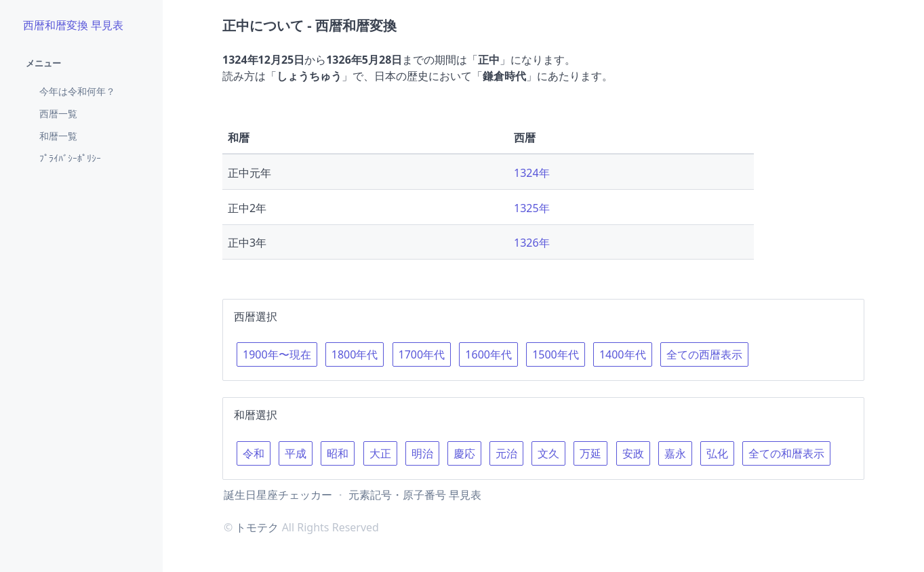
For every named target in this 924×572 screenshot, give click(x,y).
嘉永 (675, 453)
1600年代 (488, 354)
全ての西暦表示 (704, 354)
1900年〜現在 (277, 354)
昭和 (338, 453)
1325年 (532, 208)
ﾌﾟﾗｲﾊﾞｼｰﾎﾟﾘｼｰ (70, 158)
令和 (254, 453)
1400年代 (623, 354)
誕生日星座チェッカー (278, 495)
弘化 (717, 453)
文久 (548, 453)
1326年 (532, 243)
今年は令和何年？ (77, 91)
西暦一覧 (58, 114)
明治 (422, 453)
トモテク (257, 527)
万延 (590, 453)
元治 (506, 453)
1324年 (532, 173)
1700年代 (422, 354)
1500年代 (556, 354)
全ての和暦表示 (786, 453)
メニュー (43, 63)
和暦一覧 (58, 136)
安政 (633, 453)
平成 (296, 453)
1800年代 (355, 354)
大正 (380, 453)
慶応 (464, 453)
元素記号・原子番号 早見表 (415, 495)
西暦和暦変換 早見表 (73, 25)
